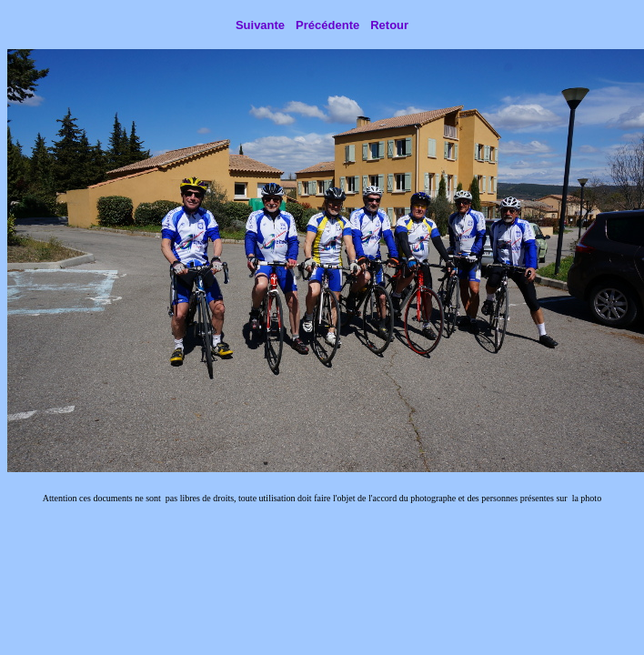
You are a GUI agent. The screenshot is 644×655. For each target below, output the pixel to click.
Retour (389, 25)
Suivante (260, 25)
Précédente (327, 25)
